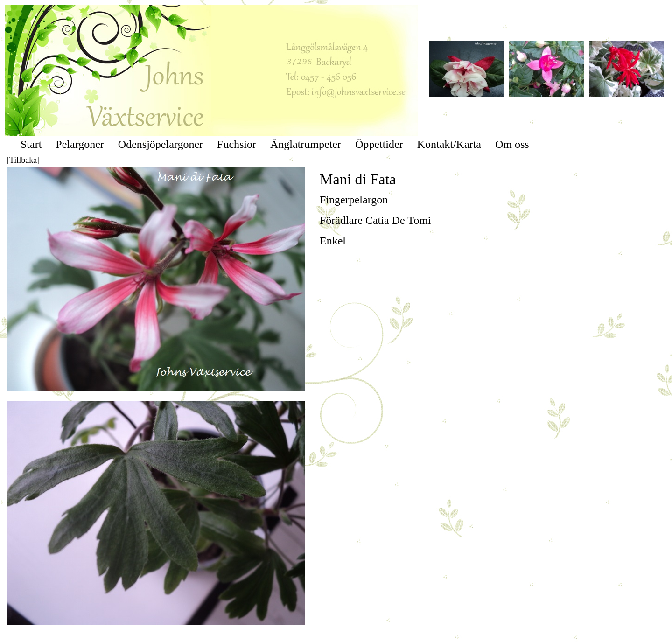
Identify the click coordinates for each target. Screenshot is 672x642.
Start (31, 144)
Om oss (512, 144)
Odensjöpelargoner (161, 144)
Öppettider (379, 144)
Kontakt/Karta (449, 144)
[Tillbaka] (23, 160)
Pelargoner (80, 144)
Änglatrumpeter (306, 144)
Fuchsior (237, 144)
